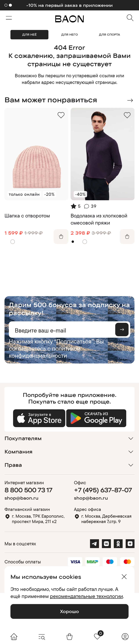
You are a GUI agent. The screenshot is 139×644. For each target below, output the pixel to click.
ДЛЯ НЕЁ (29, 35)
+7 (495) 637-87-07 (103, 490)
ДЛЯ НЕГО (70, 35)
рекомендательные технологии (86, 596)
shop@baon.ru (21, 498)
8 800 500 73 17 (28, 490)
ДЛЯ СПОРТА (110, 35)
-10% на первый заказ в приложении (69, 5)
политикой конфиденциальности (45, 352)
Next (130, 100)
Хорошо (69, 611)
